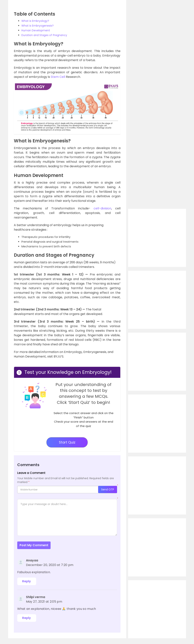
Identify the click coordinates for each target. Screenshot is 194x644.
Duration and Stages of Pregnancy (44, 35)
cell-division (102, 208)
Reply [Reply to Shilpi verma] (27, 618)
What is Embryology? (35, 21)
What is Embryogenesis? (38, 26)
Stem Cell (58, 77)
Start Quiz (67, 442)
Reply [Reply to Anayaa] (27, 581)
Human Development (36, 30)
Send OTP (108, 489)
